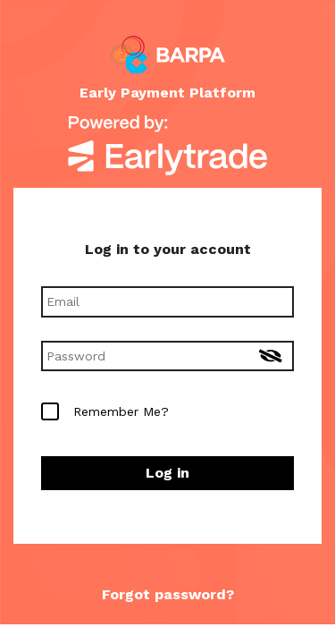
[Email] (167, 301)
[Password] (167, 356)
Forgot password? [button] (168, 594)
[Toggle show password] (271, 358)
